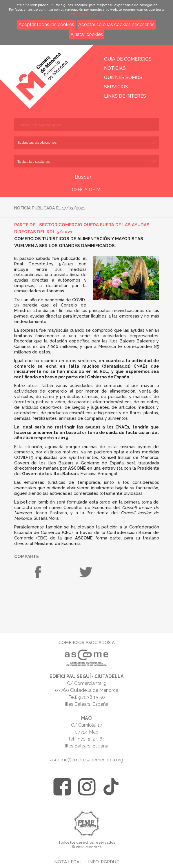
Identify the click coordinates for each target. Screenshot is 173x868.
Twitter (86, 572)
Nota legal (68, 862)
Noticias (115, 68)
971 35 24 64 (91, 739)
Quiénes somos (123, 77)
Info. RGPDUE (103, 862)
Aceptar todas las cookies (46, 24)
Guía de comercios (128, 59)
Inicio (47, 73)
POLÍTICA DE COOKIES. (87, 14)
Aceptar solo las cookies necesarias (116, 24)
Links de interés (125, 96)
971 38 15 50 (92, 697)
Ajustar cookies (87, 34)
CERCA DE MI (87, 190)
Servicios (116, 87)
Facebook (38, 572)
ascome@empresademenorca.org (87, 760)
